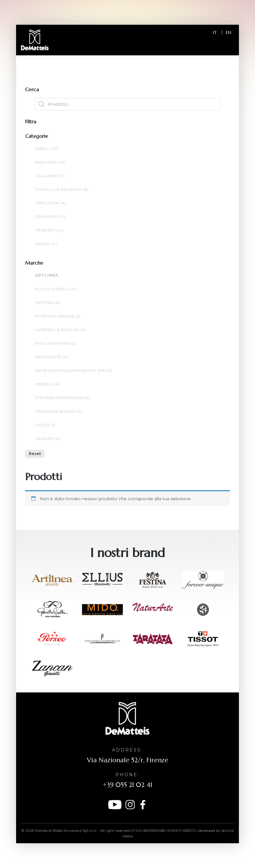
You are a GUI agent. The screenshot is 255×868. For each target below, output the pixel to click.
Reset (35, 454)
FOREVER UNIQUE (58, 316)
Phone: (127, 775)
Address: (127, 750)
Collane (50, 176)
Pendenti (50, 230)
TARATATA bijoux (59, 411)
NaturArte (52, 357)
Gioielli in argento (62, 189)
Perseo (48, 384)
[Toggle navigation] (225, 44)
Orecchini (51, 203)
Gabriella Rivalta (61, 330)
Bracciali (50, 162)
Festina (48, 302)
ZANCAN (48, 438)
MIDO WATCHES (56, 343)
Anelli (47, 149)
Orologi (50, 217)
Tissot (45, 425)
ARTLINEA (47, 275)
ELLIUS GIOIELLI (56, 289)
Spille (46, 244)
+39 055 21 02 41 (127, 785)
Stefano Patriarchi (63, 398)
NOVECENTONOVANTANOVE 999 (74, 370)
